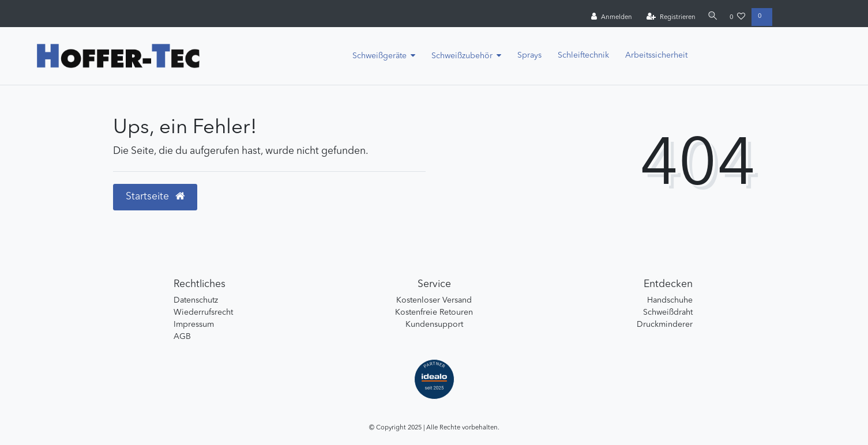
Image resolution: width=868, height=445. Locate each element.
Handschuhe (670, 300)
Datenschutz (196, 300)
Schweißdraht (668, 312)
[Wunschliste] (737, 18)
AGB (182, 337)
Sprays (529, 55)
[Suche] (712, 17)
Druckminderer (665, 325)
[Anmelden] (610, 18)
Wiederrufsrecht (203, 312)
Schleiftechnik (583, 55)
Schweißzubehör (462, 56)
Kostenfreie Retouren (434, 312)
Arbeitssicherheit (656, 55)
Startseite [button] (155, 197)
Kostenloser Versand (434, 300)
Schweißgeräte (379, 56)
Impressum (194, 325)
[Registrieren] (669, 18)
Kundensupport (434, 325)
